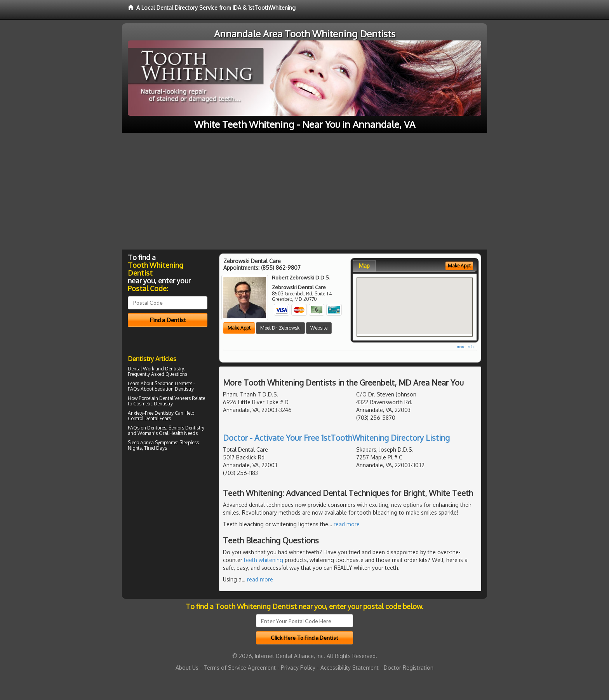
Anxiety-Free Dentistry (151, 413)
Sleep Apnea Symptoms (152, 443)
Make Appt (239, 328)
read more (347, 524)
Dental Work (141, 369)
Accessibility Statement (350, 668)
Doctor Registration (409, 668)
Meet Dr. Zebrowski (280, 328)
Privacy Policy (298, 668)
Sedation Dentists (173, 383)
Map (364, 266)
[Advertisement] (304, 191)
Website (319, 328)
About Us (187, 668)
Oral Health (171, 433)
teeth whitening (264, 560)
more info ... (467, 347)
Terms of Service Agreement (240, 668)
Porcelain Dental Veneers (165, 398)
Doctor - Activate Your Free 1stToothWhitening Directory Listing (336, 438)
